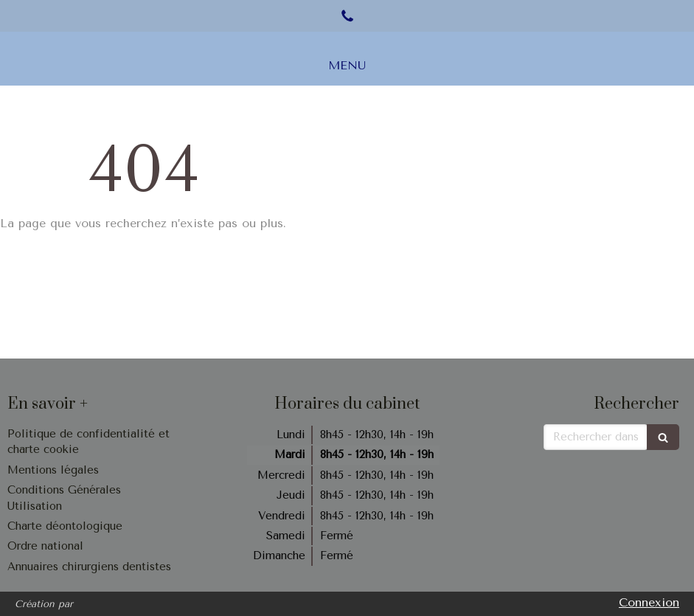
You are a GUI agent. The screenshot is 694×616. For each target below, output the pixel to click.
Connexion (649, 602)
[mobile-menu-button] (347, 66)
